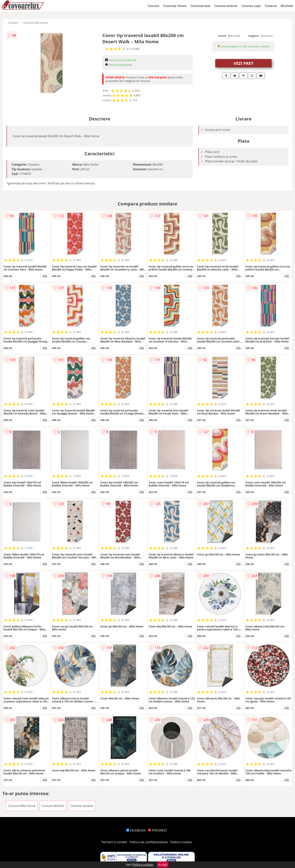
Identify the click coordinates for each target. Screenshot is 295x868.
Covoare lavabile (82, 806)
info (45, 276)
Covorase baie (200, 6)
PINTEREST (157, 830)
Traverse (271, 6)
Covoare (154, 6)
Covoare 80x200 (53, 806)
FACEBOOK (136, 830)
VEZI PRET (243, 63)
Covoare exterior (226, 6)
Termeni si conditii (114, 842)
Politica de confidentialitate (149, 842)
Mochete (287, 6)
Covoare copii (251, 6)
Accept (163, 865)
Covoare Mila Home (36, 23)
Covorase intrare (175, 6)
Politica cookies (181, 842)
